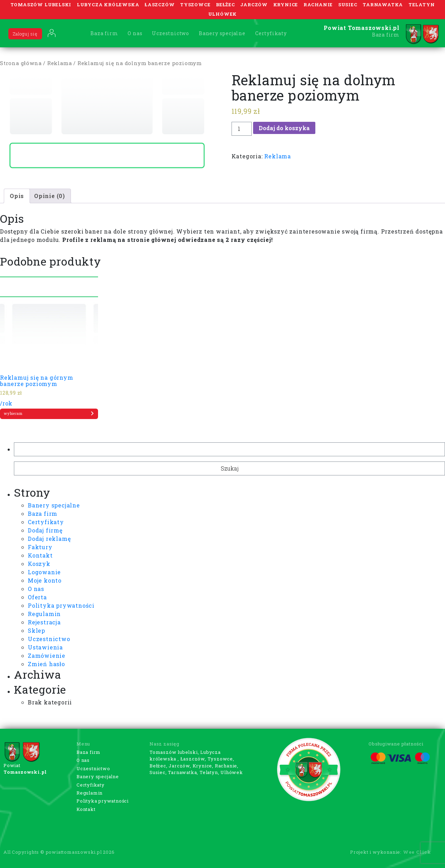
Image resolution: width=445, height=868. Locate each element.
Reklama (60, 63)
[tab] (17, 196)
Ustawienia (45, 647)
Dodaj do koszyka (284, 128)
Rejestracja (44, 622)
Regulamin (44, 614)
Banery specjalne (222, 33)
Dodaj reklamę (49, 539)
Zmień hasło (46, 664)
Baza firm (104, 33)
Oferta (37, 597)
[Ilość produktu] (242, 129)
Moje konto (45, 580)
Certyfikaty (271, 33)
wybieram (49, 413)
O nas (135, 33)
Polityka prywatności (61, 605)
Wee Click (417, 852)
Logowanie (44, 572)
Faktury (40, 547)
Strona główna (21, 63)
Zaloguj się (25, 34)
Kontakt (40, 555)
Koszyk (39, 564)
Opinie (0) (50, 196)
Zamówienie (47, 656)
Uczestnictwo (171, 33)
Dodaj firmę (45, 530)
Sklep (37, 630)
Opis (17, 196)
